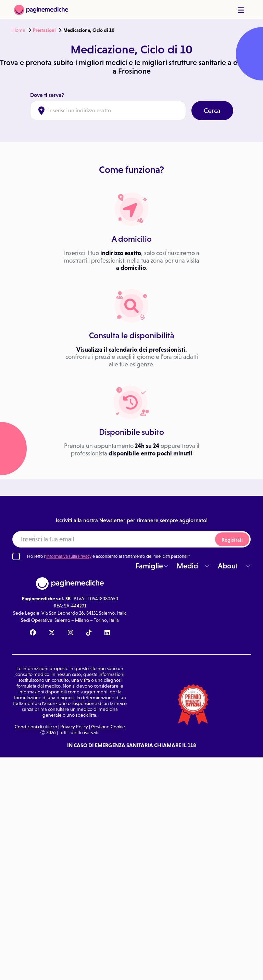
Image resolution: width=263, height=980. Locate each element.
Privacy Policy (74, 727)
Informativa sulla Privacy (69, 556)
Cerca (212, 111)
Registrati (232, 540)
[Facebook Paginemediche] (33, 633)
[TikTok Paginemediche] (89, 633)
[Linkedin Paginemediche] (107, 633)
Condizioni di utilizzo (36, 727)
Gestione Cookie (108, 727)
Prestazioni (44, 30)
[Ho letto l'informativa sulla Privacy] (16, 556)
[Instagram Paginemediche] (71, 633)
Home (19, 30)
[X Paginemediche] (52, 633)
